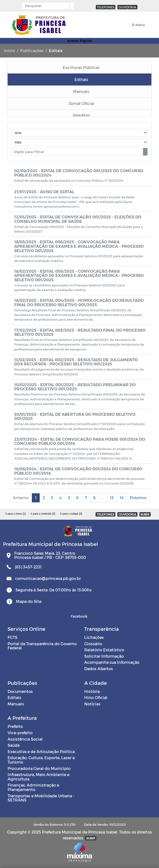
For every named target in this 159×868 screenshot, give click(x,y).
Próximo (138, 498)
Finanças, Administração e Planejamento (33, 787)
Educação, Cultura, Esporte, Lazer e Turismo (41, 760)
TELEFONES (105, 7)
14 (122, 498)
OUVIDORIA (127, 7)
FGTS (12, 637)
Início (9, 51)
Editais (14, 697)
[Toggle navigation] (138, 25)
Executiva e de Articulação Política (41, 751)
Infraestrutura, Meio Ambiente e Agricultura (38, 777)
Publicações (32, 51)
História (92, 691)
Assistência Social (25, 739)
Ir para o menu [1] (16, 514)
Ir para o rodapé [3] (71, 514)
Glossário (93, 644)
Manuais (16, 704)
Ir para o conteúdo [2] (43, 514)
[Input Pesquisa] (47, 6)
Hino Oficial (96, 697)
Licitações (94, 637)
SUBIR (145, 514)
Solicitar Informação (104, 656)
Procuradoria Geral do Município (39, 768)
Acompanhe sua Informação (112, 662)
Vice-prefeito (20, 733)
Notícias (92, 704)
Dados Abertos (99, 669)
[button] (70, 6)
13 (112, 498)
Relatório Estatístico (104, 650)
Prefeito (15, 726)
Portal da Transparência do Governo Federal (42, 646)
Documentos (20, 691)
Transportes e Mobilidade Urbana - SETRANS (41, 798)
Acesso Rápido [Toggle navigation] (80, 41)
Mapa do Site (29, 601)
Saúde (14, 745)
